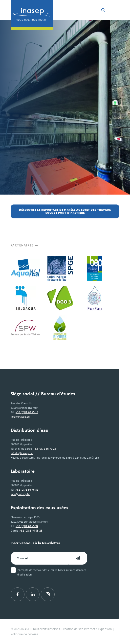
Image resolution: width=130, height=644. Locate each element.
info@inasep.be (20, 417)
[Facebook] (18, 594)
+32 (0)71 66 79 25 (45, 449)
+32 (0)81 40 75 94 (27, 526)
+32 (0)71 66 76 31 (27, 490)
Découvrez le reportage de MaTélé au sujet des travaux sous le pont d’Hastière (65, 211)
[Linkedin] (33, 594)
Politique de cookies (24, 634)
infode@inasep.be (22, 453)
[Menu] (114, 10)
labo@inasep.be (20, 494)
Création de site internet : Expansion (87, 629)
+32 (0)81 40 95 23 (31, 530)
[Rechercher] (103, 10)
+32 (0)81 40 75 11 (27, 412)
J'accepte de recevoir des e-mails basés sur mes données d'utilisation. (52, 572)
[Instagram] (48, 594)
